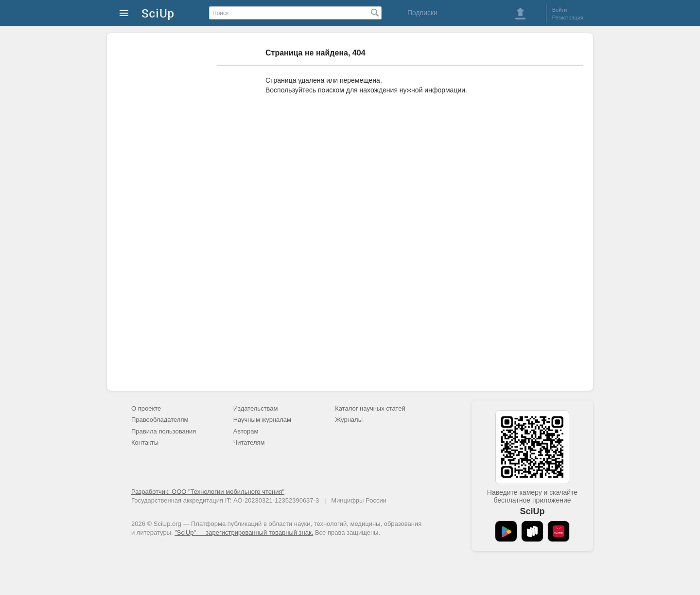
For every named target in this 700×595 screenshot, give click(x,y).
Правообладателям (160, 420)
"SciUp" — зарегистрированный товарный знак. (244, 532)
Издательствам (256, 408)
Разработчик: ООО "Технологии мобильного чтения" (208, 492)
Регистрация (568, 18)
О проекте (146, 408)
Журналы (349, 420)
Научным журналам (262, 420)
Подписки (422, 13)
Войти (560, 10)
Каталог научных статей (370, 408)
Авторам (246, 431)
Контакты (145, 442)
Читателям (249, 442)
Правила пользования (164, 431)
